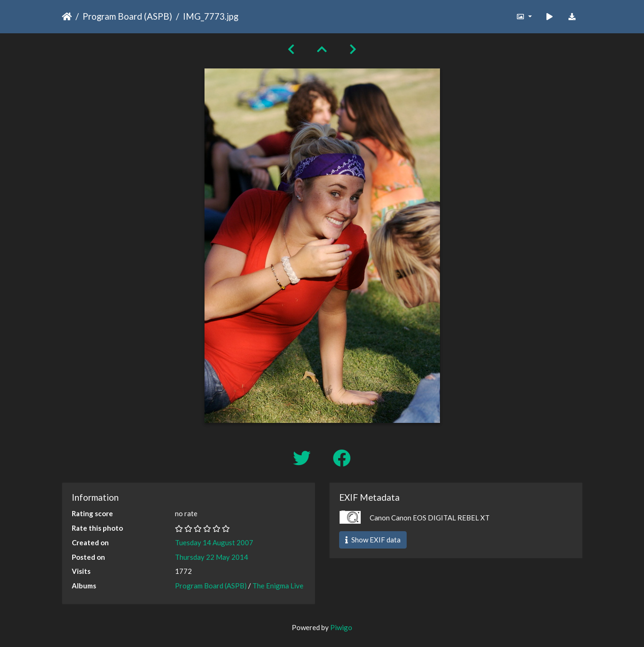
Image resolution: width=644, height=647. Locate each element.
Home (67, 16)
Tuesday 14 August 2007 (214, 542)
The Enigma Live (278, 586)
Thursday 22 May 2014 (212, 557)
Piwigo (341, 627)
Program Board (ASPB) (127, 16)
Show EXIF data (373, 540)
